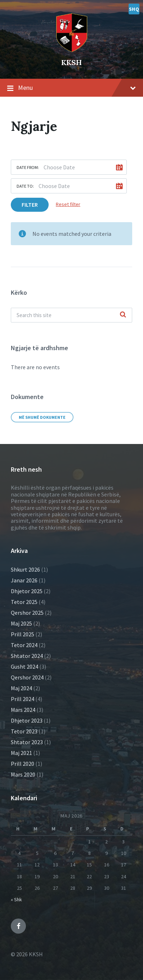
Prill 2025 (23, 634)
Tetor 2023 (24, 731)
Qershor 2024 (27, 677)
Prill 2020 (23, 764)
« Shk (16, 899)
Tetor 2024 (24, 645)
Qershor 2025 (27, 613)
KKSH (71, 62)
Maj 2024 (21, 688)
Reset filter (68, 204)
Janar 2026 (24, 580)
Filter (30, 205)
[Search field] (71, 315)
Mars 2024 (23, 710)
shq (134, 9)
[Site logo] (72, 31)
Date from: (28, 167)
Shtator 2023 (27, 742)
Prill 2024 (23, 699)
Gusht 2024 (24, 667)
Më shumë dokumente (42, 417)
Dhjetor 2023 (27, 720)
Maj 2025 (21, 623)
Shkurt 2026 (25, 569)
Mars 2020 (23, 774)
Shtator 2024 (27, 656)
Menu (71, 88)
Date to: (25, 186)
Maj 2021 (21, 753)
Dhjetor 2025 (27, 591)
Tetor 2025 (24, 602)
